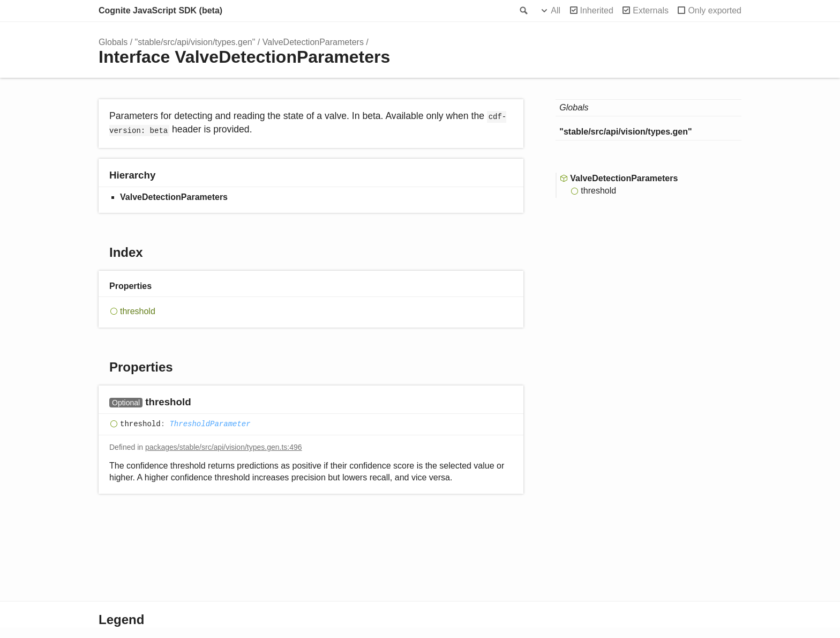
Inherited (597, 10)
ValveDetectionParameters (313, 42)
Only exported (715, 10)
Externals (651, 10)
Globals (113, 42)
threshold (138, 311)
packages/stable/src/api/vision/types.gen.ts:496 (224, 447)
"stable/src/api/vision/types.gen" (195, 42)
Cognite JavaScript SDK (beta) (160, 10)
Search (523, 11)
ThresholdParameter (210, 424)
